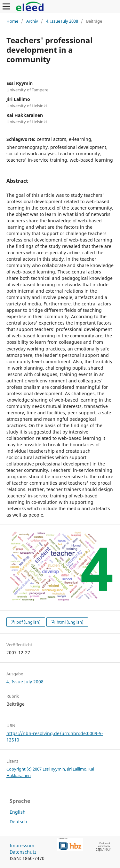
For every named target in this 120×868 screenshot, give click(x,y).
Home (12, 21)
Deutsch (18, 822)
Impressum (22, 845)
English (18, 812)
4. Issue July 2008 (62, 21)
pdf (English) (28, 622)
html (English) (70, 622)
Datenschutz (23, 852)
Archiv (32, 21)
